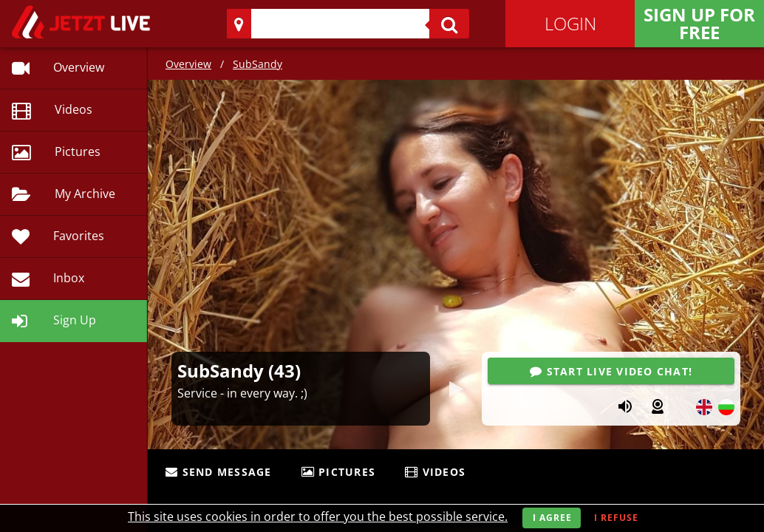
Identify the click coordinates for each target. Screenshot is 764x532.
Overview (188, 64)
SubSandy (257, 64)
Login (570, 23)
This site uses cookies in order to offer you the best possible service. (318, 516)
